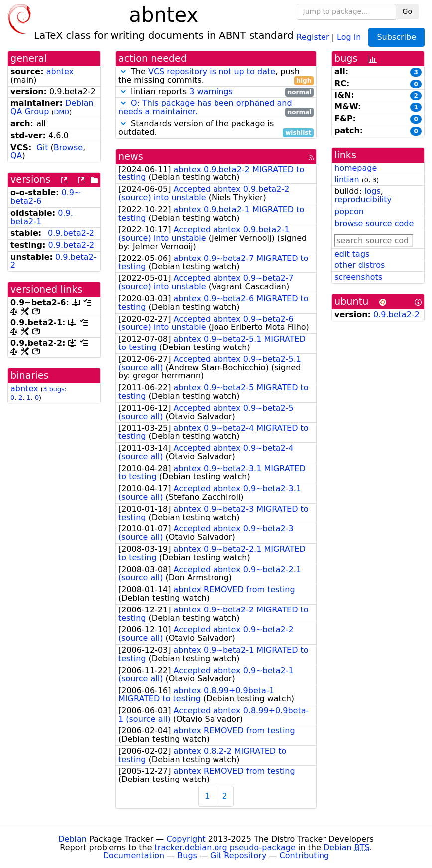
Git (42, 147)
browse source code (374, 223)
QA (16, 155)
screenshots (358, 277)
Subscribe (396, 37)
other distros (360, 265)
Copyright (186, 839)
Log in (349, 37)
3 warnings (211, 92)
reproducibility (363, 200)
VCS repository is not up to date (212, 71)
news (131, 156)
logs (373, 191)
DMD (61, 112)
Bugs (187, 855)
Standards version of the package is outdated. (216, 128)
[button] (123, 71)
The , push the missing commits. (216, 76)
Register (313, 37)
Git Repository (238, 855)
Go (407, 11)
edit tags (352, 254)
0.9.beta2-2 (71, 233)
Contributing (305, 855)
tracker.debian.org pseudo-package (225, 847)
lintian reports (216, 92)
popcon (349, 212)
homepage (356, 168)
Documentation (134, 855)
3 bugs (54, 389)
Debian (72, 839)
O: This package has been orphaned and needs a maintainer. (205, 107)
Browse (68, 147)
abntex (60, 71)
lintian (347, 180)
